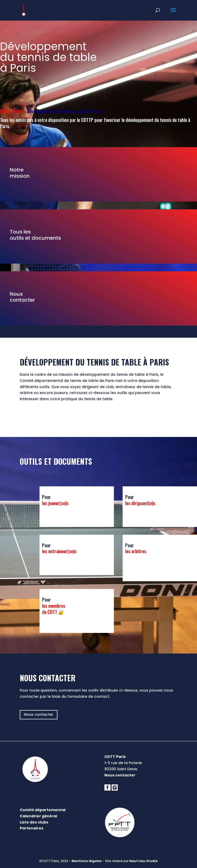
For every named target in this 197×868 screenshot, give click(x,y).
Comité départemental (43, 810)
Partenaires (32, 828)
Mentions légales (87, 861)
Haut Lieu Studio (144, 861)
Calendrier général (38, 816)
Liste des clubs (34, 822)
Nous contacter (39, 714)
